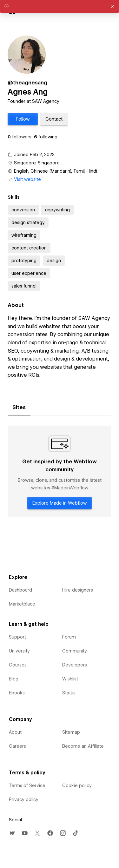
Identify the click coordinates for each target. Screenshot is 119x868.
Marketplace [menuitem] (22, 604)
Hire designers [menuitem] (78, 590)
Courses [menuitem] (18, 665)
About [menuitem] (15, 732)
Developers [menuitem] (75, 665)
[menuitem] (12, 833)
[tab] (19, 407)
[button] (23, 119)
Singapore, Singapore (37, 163)
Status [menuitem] (69, 693)
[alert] (60, 6)
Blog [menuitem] (14, 679)
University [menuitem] (19, 651)
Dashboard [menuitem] (20, 590)
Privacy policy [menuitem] (24, 799)
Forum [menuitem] (69, 637)
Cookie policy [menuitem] (77, 785)
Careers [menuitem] (17, 746)
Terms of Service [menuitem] (27, 785)
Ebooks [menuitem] (17, 693)
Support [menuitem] (17, 637)
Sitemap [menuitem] (71, 732)
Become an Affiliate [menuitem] (83, 746)
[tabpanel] (60, 471)
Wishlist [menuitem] (70, 679)
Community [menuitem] (75, 651)
